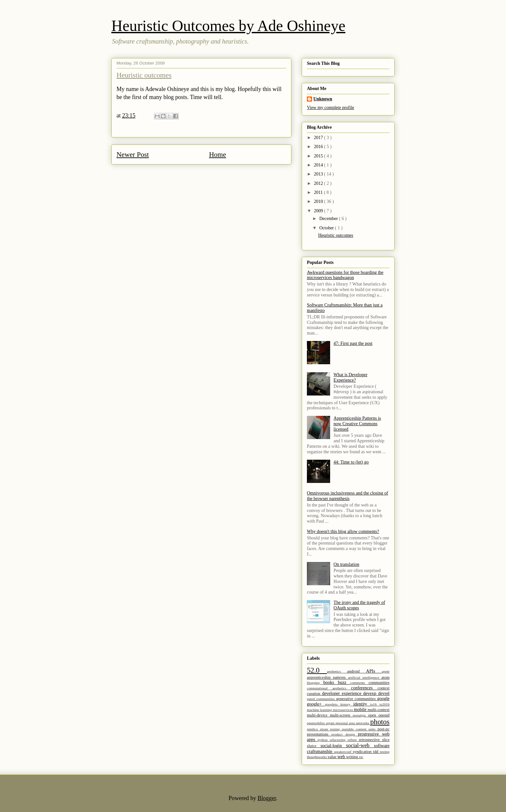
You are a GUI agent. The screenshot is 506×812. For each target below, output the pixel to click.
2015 (319, 156)
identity (362, 704)
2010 (319, 201)
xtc (361, 757)
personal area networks (353, 723)
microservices (343, 710)
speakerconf (344, 752)
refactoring (339, 740)
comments (359, 683)
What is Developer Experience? (351, 377)
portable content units (360, 729)
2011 (319, 192)
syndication (363, 752)
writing (353, 757)
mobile (361, 710)
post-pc (384, 729)
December (329, 219)
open (373, 715)
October (327, 228)
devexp (371, 693)
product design (345, 734)
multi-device (318, 715)
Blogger (267, 798)
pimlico (314, 729)
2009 (319, 211)
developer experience (343, 693)
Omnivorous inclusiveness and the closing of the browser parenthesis (348, 496)
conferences (364, 688)
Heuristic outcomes (144, 75)
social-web (360, 745)
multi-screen (341, 715)
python (324, 740)
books (331, 682)
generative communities (357, 699)
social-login (333, 746)
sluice (314, 746)
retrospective (370, 740)
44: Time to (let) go (351, 462)
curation (314, 694)
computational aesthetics (329, 688)
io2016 (385, 704)
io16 (375, 704)
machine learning (320, 710)
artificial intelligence (364, 677)
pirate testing (331, 729)
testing (385, 752)
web (342, 757)
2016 (319, 147)
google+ (316, 704)
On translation (347, 564)
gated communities (322, 699)
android (357, 671)
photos (380, 722)
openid (384, 715)
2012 (319, 183)
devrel (384, 693)
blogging (315, 683)
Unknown (323, 99)
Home (218, 155)
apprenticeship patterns (327, 677)
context (384, 688)
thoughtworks (317, 757)
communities (379, 683)
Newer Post (133, 155)
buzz (344, 682)
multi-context (379, 710)
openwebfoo (316, 723)
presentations (319, 734)
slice (386, 740)
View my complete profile (331, 108)
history (347, 704)
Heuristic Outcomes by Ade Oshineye (228, 26)
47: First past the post (353, 343)
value (332, 757)
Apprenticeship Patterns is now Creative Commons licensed (357, 424)
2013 (319, 174)
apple (386, 671)
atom (385, 677)
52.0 (317, 670)
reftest (353, 740)
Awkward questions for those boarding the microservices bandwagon (345, 275)
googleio (333, 704)
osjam (331, 723)
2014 (319, 165)
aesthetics (337, 671)
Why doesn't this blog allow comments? (343, 531)
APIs (374, 671)
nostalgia (360, 715)
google (383, 699)
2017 (319, 138)
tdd (376, 752)
